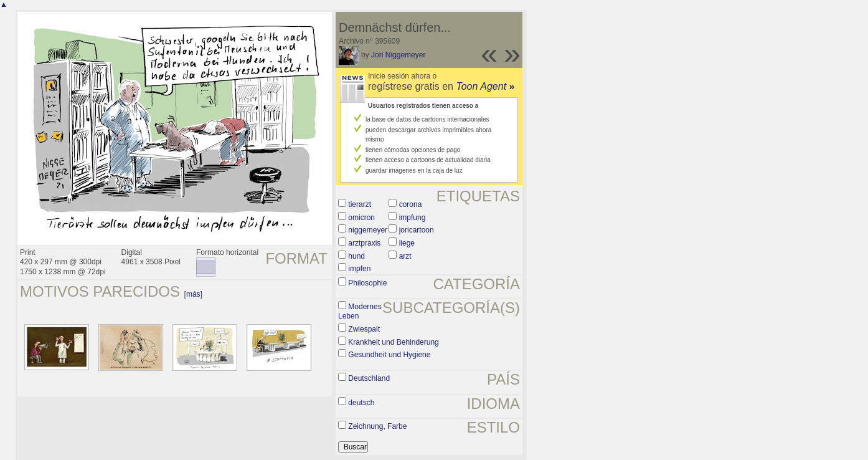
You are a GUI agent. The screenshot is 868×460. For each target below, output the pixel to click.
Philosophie (367, 283)
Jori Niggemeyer (398, 55)
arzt (405, 256)
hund (356, 256)
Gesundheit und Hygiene (389, 355)
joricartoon (417, 230)
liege (407, 243)
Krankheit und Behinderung (393, 342)
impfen (359, 269)
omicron (361, 218)
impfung (413, 218)
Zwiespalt (364, 329)
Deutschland (369, 378)
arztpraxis (364, 243)
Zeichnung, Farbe (377, 426)
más (193, 294)
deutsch (361, 403)
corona (411, 204)
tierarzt (360, 204)
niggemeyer (368, 230)
